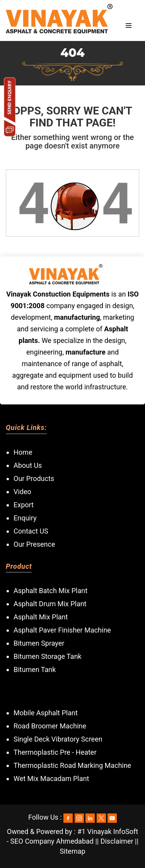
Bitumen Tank (35, 669)
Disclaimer (117, 841)
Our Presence (34, 544)
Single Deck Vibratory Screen (58, 739)
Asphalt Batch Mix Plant (50, 591)
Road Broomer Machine (50, 726)
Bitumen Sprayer (39, 643)
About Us (28, 465)
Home (23, 452)
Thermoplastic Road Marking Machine (72, 765)
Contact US (31, 531)
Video (22, 492)
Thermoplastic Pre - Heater (55, 752)
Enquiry (25, 518)
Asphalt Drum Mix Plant (50, 604)
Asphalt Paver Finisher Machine (62, 630)
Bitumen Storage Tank (48, 656)
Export (24, 505)
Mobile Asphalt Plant (46, 713)
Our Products (34, 478)
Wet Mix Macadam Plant (51, 778)
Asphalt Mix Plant (41, 617)
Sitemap (72, 851)
